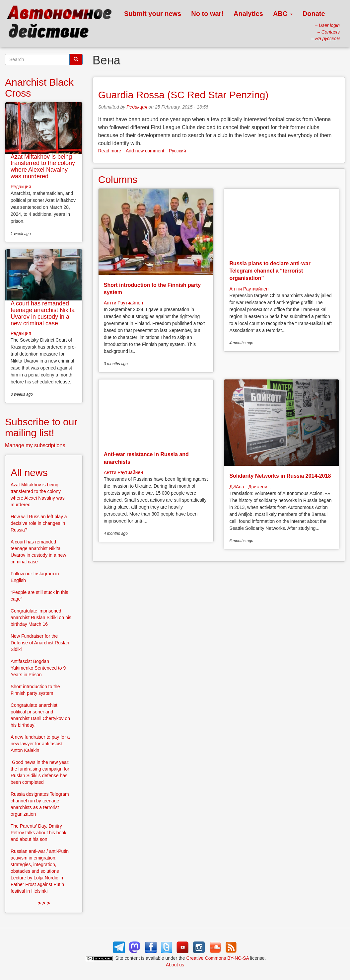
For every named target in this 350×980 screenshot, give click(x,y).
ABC (283, 14)
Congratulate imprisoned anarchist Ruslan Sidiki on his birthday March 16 (41, 617)
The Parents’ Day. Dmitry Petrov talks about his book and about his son (38, 833)
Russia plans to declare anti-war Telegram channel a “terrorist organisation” (270, 271)
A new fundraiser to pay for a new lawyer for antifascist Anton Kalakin (40, 744)
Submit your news (153, 14)
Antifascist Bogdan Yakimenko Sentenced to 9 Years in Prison (38, 668)
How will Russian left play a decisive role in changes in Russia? (39, 523)
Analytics (248, 14)
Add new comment (145, 151)
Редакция (137, 107)
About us (175, 965)
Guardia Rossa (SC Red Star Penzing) (183, 95)
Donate (314, 14)
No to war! (207, 14)
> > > (44, 903)
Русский (177, 151)
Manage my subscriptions (35, 445)
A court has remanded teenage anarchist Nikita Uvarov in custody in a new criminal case (43, 313)
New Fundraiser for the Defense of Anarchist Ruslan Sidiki (40, 643)
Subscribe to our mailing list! (41, 427)
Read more (110, 151)
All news (29, 473)
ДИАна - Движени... (250, 487)
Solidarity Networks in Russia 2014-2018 (280, 476)
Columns (118, 179)
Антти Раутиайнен (123, 303)
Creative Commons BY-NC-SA (218, 958)
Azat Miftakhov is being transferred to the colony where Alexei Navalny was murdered (43, 166)
